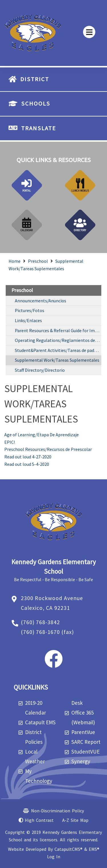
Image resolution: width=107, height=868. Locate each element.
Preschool (38, 261)
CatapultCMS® (68, 849)
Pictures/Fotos (30, 310)
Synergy (81, 761)
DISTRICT (35, 79)
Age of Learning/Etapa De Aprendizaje (42, 435)
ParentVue (83, 732)
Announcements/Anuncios (41, 301)
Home (15, 261)
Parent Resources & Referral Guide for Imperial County (58, 330)
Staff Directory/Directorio (40, 370)
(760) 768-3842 (40, 622)
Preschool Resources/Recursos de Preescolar (48, 449)
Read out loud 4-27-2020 (28, 457)
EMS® (94, 849)
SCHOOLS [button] (36, 104)
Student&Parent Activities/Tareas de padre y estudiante (58, 350)
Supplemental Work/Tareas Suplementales (57, 360)
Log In (54, 857)
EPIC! (10, 442)
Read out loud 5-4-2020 (27, 464)
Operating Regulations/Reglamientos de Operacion (58, 340)
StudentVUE (85, 752)
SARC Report (86, 742)
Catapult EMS (40, 722)
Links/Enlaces (28, 320)
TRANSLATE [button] (39, 128)
